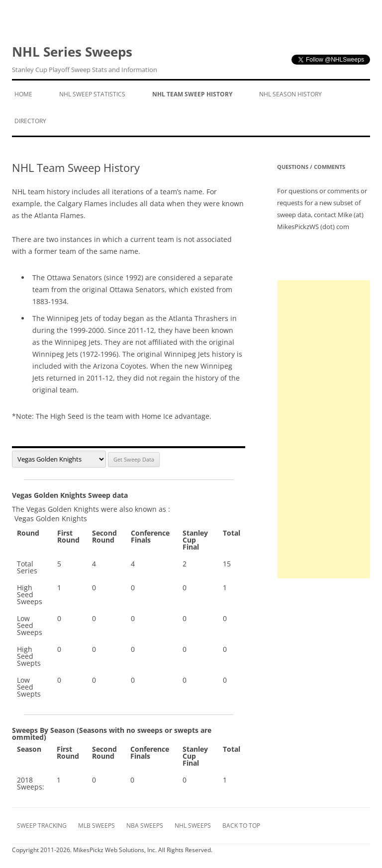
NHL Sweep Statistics (92, 94)
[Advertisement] (324, 429)
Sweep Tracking (42, 826)
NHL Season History (290, 94)
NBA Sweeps (145, 826)
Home (23, 94)
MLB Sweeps (96, 826)
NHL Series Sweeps (85, 59)
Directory (30, 121)
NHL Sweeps (193, 826)
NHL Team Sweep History (192, 94)
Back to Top (241, 826)
